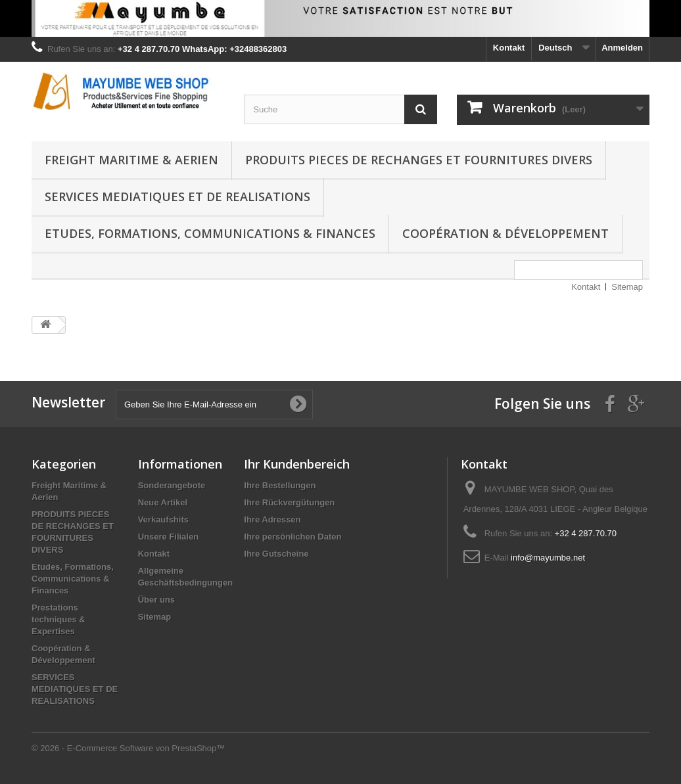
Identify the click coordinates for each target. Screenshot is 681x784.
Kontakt (509, 48)
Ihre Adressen (272, 519)
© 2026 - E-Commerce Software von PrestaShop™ (128, 748)
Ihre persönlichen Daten (293, 537)
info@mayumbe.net (548, 558)
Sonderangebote (172, 485)
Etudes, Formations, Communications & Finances (210, 233)
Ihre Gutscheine (276, 554)
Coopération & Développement (505, 233)
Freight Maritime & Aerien (131, 160)
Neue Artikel (163, 502)
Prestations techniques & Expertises (59, 619)
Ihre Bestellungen (280, 485)
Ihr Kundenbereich (297, 464)
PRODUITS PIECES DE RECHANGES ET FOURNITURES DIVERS (419, 160)
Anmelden (622, 48)
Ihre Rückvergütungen (289, 502)
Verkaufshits (163, 519)
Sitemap (627, 287)
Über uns (156, 600)
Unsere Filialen (168, 537)
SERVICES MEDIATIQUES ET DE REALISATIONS (177, 196)
